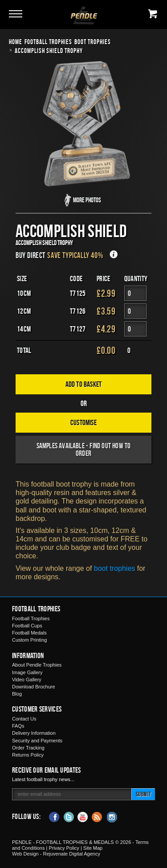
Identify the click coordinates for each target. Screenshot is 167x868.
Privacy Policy (64, 848)
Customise (83, 422)
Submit (143, 794)
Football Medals (29, 633)
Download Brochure (34, 687)
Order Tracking (28, 748)
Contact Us (24, 719)
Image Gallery (27, 672)
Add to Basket (84, 384)
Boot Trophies (93, 42)
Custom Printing (29, 640)
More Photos (87, 200)
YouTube (83, 816)
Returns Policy (28, 755)
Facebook (54, 816)
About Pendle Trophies (37, 665)
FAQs (18, 726)
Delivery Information (34, 733)
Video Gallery (27, 680)
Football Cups (27, 626)
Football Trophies (48, 42)
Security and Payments (37, 741)
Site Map (93, 848)
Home (16, 42)
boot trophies (115, 568)
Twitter (69, 816)
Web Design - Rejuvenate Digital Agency (56, 854)
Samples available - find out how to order (84, 449)
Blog (17, 694)
